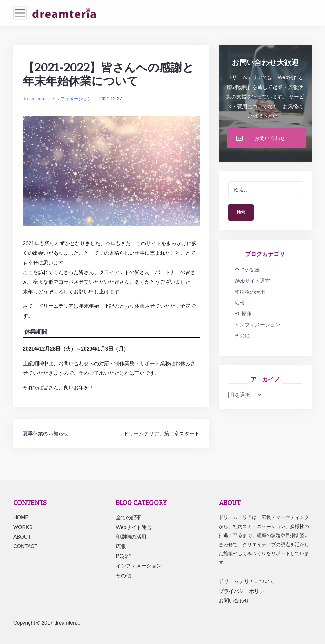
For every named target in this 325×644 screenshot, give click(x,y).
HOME (21, 517)
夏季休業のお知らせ (46, 434)
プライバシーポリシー (244, 591)
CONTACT (25, 546)
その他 (242, 336)
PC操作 (243, 315)
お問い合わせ (234, 601)
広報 (240, 304)
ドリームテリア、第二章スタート (162, 434)
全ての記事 (247, 271)
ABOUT (22, 537)
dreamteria (33, 99)
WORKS (23, 527)
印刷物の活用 (250, 293)
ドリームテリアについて (247, 581)
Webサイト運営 (252, 282)
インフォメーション (72, 99)
